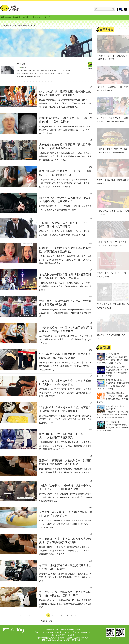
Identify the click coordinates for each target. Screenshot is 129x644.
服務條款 (84, 632)
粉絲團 (90, 64)
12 (62, 615)
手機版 (78, 629)
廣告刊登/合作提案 (65, 632)
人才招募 (46, 632)
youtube (126, 9)
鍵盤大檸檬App (69, 629)
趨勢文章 (17, 17)
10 (53, 615)
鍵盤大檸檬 (10, 8)
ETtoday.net (46, 640)
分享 (91, 87)
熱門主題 (27, 17)
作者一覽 (46, 17)
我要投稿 (37, 17)
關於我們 (54, 632)
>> (76, 615)
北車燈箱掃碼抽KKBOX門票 (115, 367)
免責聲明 (71, 635)
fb (118, 9)
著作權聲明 (62, 635)
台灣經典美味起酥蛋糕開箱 (115, 393)
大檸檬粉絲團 (49, 629)
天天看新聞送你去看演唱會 (115, 380)
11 (58, 615)
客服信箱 (76, 632)
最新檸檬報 (6, 17)
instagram (122, 9)
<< (16, 615)
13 (67, 615)
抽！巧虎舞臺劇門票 (113, 354)
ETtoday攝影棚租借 (112, 422)
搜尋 (113, 9)
